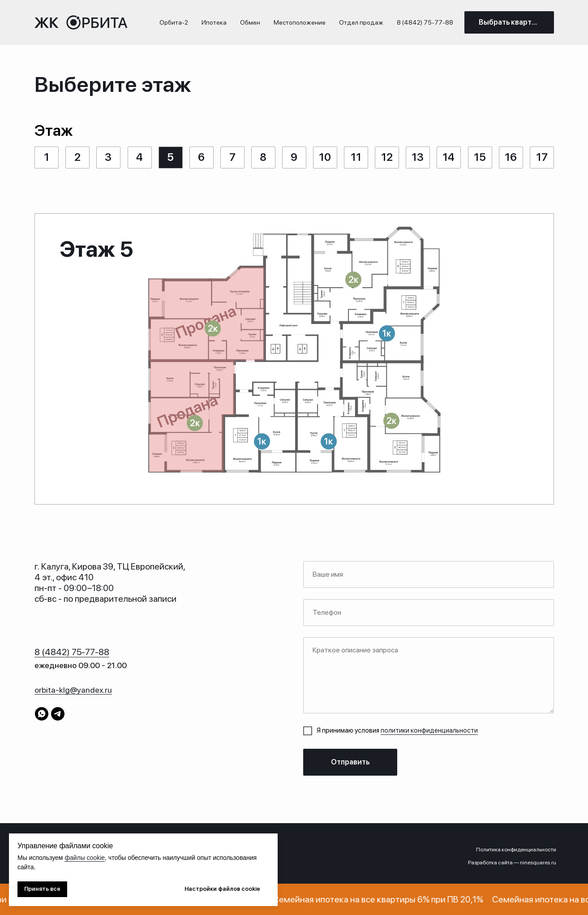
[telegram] (58, 714)
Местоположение (300, 22)
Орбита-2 (174, 22)
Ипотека (214, 22)
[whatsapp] (42, 714)
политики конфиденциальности (429, 730)
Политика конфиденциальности (516, 850)
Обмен (250, 22)
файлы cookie (85, 858)
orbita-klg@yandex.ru (73, 690)
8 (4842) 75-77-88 (425, 22)
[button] (353, 280)
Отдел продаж (361, 22)
